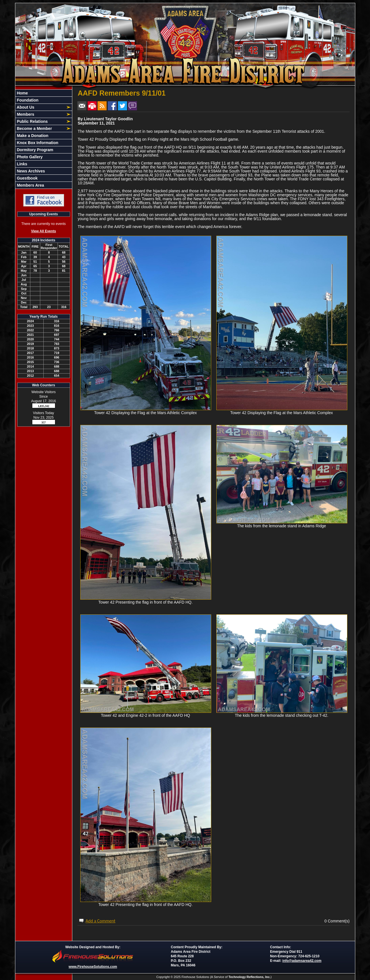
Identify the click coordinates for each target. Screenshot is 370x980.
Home (22, 93)
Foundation (27, 100)
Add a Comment (101, 921)
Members (25, 114)
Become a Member (34, 128)
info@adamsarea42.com (302, 961)
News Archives (30, 171)
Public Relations (32, 121)
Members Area (30, 185)
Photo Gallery (29, 157)
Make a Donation (32, 136)
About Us (25, 107)
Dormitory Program (35, 150)
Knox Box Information (37, 143)
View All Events (43, 231)
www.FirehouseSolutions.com (93, 967)
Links (22, 164)
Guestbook (27, 178)
